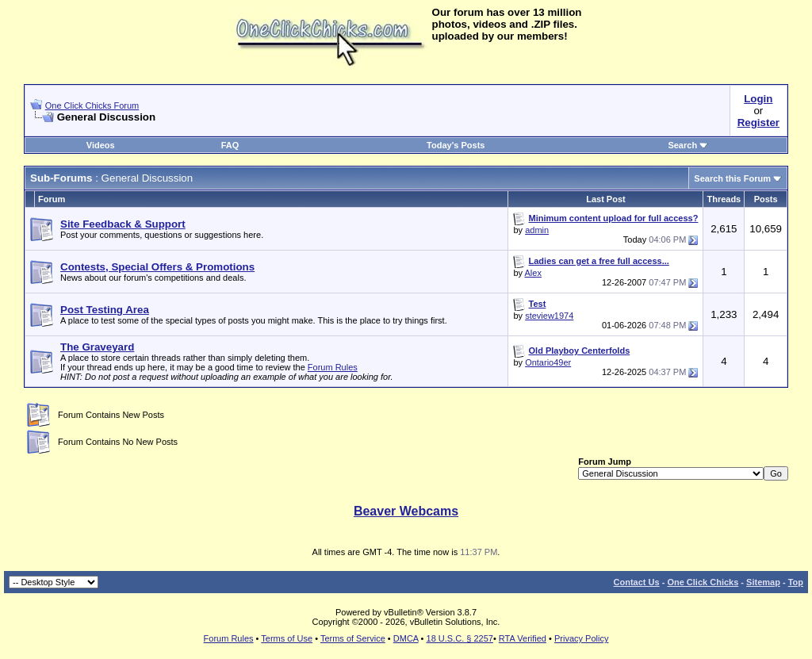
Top (796, 582)
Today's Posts (456, 145)
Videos (101, 145)
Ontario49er (548, 362)
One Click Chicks (703, 582)
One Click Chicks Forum (92, 105)
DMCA (406, 638)
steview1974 (549, 316)
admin (537, 230)
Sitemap (763, 582)
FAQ (230, 145)
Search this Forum (732, 178)
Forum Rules (333, 367)
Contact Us (637, 582)
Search (688, 145)
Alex (533, 273)
